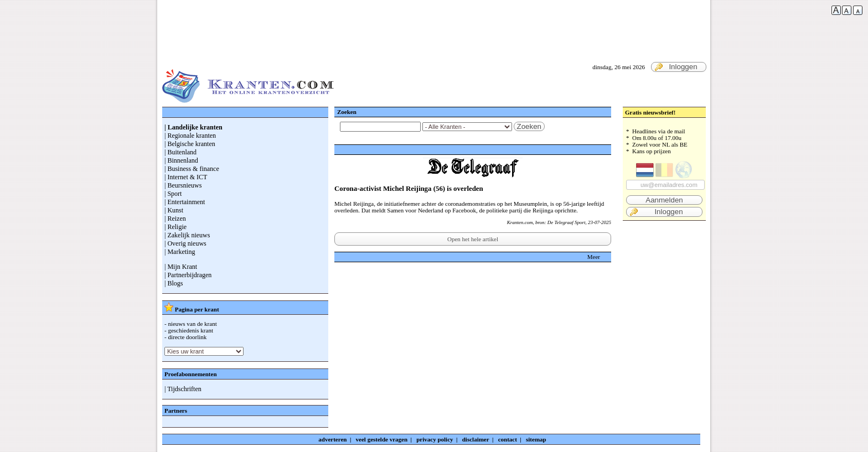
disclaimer (476, 439)
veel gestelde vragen (382, 439)
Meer (594, 257)
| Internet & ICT (186, 177)
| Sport (173, 194)
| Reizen (175, 219)
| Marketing (180, 252)
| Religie (175, 227)
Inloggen (676, 67)
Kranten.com (520, 222)
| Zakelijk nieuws (187, 235)
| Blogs (174, 283)
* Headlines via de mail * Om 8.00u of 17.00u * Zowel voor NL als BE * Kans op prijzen (664, 172)
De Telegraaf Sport (567, 222)
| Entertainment (185, 202)
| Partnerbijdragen (188, 275)
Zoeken (529, 126)
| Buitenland (180, 152)
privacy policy (435, 439)
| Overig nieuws (185, 243)
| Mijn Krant (181, 267)
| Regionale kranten (190, 136)
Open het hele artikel (473, 239)
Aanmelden (664, 200)
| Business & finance (192, 169)
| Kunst (174, 210)
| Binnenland (181, 160)
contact (508, 439)
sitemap (536, 439)
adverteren (332, 439)
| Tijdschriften (183, 389)
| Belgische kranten (190, 144)
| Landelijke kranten (193, 127)
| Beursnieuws (183, 185)
